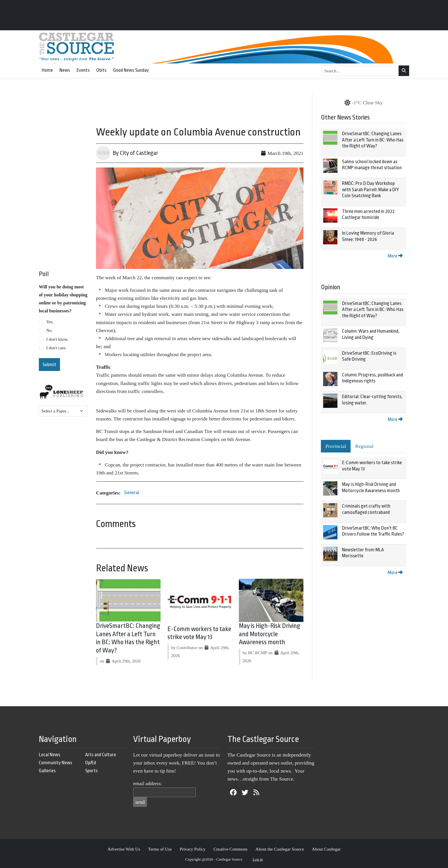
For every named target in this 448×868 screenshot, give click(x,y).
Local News (50, 755)
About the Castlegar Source (280, 849)
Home (47, 70)
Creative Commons (230, 849)
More (395, 256)
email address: (148, 783)
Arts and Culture (101, 755)
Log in (258, 859)
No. (49, 330)
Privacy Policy (193, 849)
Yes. (50, 322)
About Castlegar (326, 849)
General (132, 493)
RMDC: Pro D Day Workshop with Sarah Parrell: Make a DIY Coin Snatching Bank (370, 189)
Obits (101, 70)
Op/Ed (91, 763)
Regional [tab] (364, 446)
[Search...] (360, 71)
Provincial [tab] (336, 446)
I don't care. (56, 348)
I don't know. (57, 339)
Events (83, 70)
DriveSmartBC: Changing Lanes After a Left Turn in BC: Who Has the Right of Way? (373, 140)
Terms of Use (160, 849)
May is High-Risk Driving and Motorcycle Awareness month (270, 634)
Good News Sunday (131, 70)
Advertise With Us (124, 849)
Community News (56, 763)
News (65, 70)
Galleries (47, 771)
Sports (91, 771)
